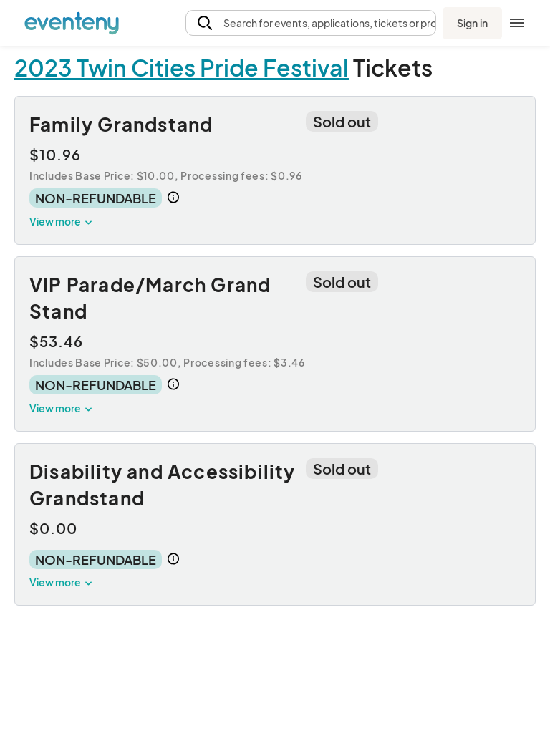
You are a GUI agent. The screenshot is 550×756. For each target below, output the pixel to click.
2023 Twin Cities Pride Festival (182, 67)
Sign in (472, 23)
